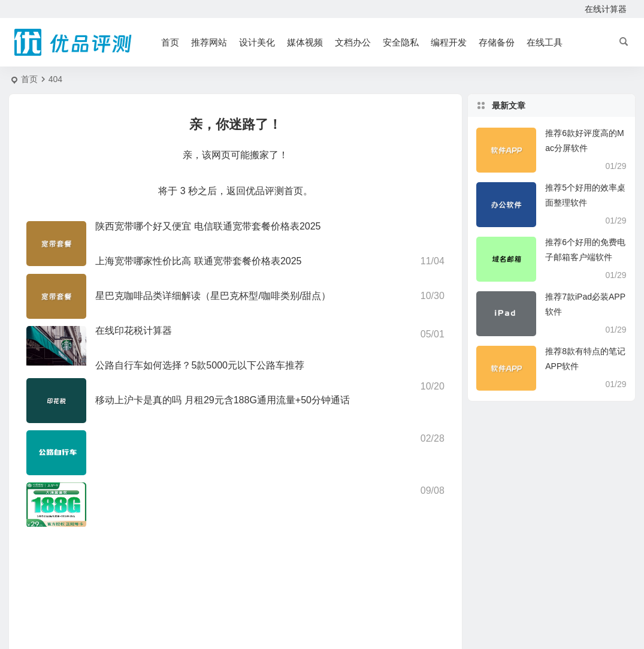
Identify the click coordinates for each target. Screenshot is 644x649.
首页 (170, 42)
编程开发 (449, 42)
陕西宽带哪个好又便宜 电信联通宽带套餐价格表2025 (208, 226)
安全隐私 (401, 42)
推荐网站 (209, 42)
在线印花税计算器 (134, 330)
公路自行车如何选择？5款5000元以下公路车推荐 (200, 365)
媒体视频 (305, 42)
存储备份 (497, 42)
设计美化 (257, 42)
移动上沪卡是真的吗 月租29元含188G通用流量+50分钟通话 (223, 400)
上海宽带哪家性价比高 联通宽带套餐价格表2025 (198, 261)
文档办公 (353, 42)
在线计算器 (606, 9)
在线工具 (545, 42)
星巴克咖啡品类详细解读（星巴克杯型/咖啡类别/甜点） (213, 296)
